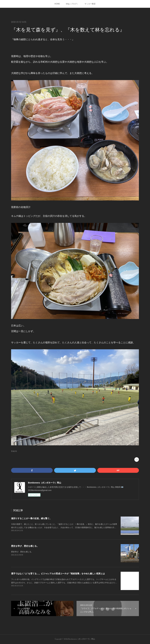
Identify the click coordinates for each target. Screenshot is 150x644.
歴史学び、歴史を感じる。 (22, 552)
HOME (57, 4)
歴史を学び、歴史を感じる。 (25, 546)
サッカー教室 (90, 4)
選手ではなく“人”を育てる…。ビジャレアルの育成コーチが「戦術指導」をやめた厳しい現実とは (58, 574)
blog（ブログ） (72, 4)
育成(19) (14, 451)
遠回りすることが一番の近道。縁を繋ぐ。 (31, 518)
